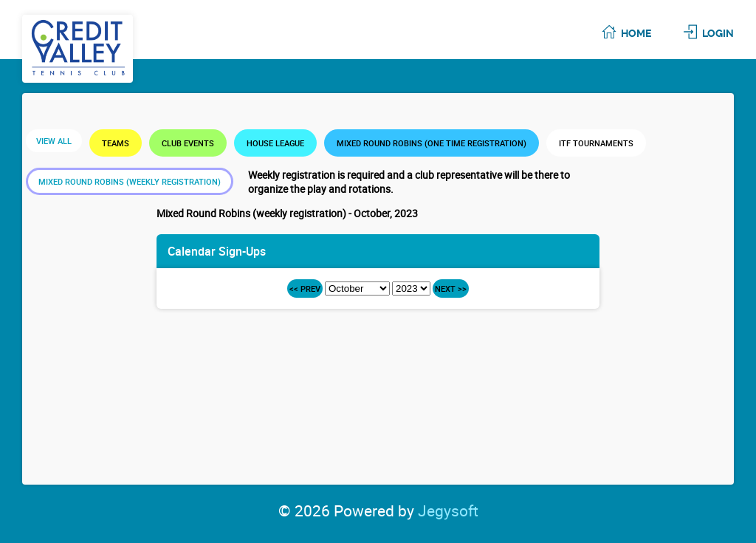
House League (275, 143)
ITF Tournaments (596, 143)
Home (636, 33)
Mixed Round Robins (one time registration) (432, 143)
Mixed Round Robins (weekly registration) (130, 181)
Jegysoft (448, 510)
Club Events (188, 143)
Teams (116, 143)
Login (718, 33)
